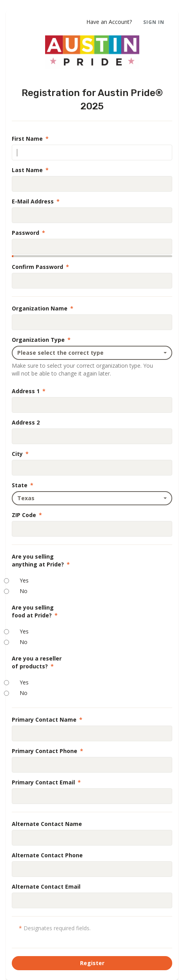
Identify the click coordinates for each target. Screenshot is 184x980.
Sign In (154, 22)
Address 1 (29, 391)
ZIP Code (27, 515)
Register (92, 963)
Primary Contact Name (47, 720)
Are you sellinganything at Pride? (41, 560)
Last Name (30, 170)
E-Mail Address (36, 201)
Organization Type (41, 340)
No (24, 591)
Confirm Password (40, 267)
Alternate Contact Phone (47, 855)
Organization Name (43, 308)
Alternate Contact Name (47, 824)
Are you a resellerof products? (37, 662)
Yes (24, 580)
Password (28, 233)
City (20, 454)
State (23, 485)
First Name (30, 139)
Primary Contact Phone (47, 751)
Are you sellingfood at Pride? (35, 611)
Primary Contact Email (46, 782)
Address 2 (26, 422)
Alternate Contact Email (46, 887)
